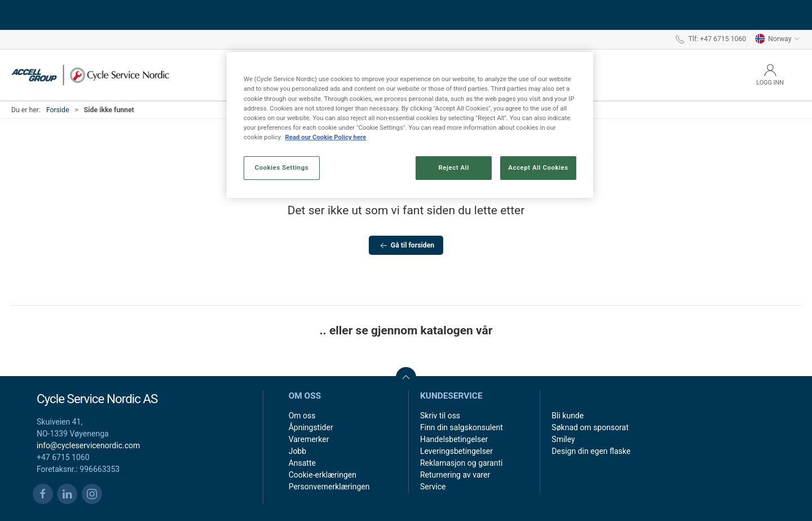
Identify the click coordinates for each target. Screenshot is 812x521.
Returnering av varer (455, 475)
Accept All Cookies (538, 167)
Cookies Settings (282, 167)
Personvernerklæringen (329, 487)
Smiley (563, 439)
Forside (58, 110)
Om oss (302, 416)
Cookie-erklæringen (323, 475)
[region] (410, 125)
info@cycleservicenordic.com (88, 445)
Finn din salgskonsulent (462, 427)
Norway (778, 39)
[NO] (90, 75)
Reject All (454, 167)
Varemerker (309, 439)
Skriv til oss (440, 416)
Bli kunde (568, 416)
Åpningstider (311, 427)
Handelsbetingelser (454, 439)
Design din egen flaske (591, 451)
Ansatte (302, 463)
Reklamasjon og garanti (461, 463)
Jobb (297, 451)
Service (433, 487)
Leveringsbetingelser (456, 451)
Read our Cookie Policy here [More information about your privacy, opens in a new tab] (325, 137)
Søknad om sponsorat (590, 427)
